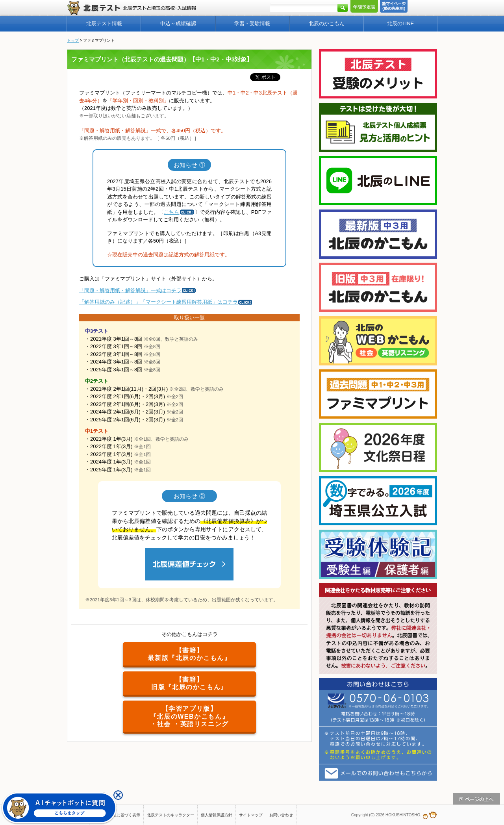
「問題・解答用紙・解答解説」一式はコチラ (138, 290)
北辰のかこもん (327, 23)
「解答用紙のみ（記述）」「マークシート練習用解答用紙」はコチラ (166, 302)
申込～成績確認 (178, 23)
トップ (73, 40)
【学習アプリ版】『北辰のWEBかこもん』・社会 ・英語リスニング (190, 716)
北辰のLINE (400, 23)
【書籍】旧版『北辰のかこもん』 (189, 683)
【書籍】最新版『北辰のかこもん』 (189, 654)
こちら (179, 212)
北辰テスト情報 (104, 23)
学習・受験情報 (252, 23)
